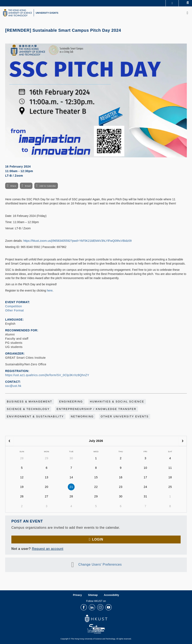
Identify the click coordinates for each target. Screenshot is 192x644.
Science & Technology (28, 409)
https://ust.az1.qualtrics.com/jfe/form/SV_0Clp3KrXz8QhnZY (47, 375)
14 (71, 477)
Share (13, 186)
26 (22, 496)
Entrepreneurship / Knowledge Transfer (97, 409)
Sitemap (93, 595)
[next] (183, 441)
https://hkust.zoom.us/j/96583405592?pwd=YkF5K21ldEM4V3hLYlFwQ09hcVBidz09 (78, 241)
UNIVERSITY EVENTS (47, 13)
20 (47, 487)
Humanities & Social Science (117, 402)
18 (170, 477)
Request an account (48, 549)
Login (98, 539)
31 (145, 496)
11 (170, 468)
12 (22, 477)
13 (47, 477)
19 (22, 487)
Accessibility (112, 595)
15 (96, 477)
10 (145, 468)
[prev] (9, 441)
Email (28, 186)
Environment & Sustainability (35, 417)
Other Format (14, 310)
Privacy (77, 595)
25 (170, 487)
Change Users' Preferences (100, 565)
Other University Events (125, 417)
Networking (82, 417)
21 (71, 487)
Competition (14, 306)
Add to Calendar (48, 186)
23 (121, 487)
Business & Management (30, 402)
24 (145, 487)
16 (121, 477)
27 (47, 496)
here (50, 290)
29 (47, 458)
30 (71, 458)
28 (22, 458)
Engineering (71, 402)
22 (96, 487)
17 (145, 477)
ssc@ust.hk (13, 386)
